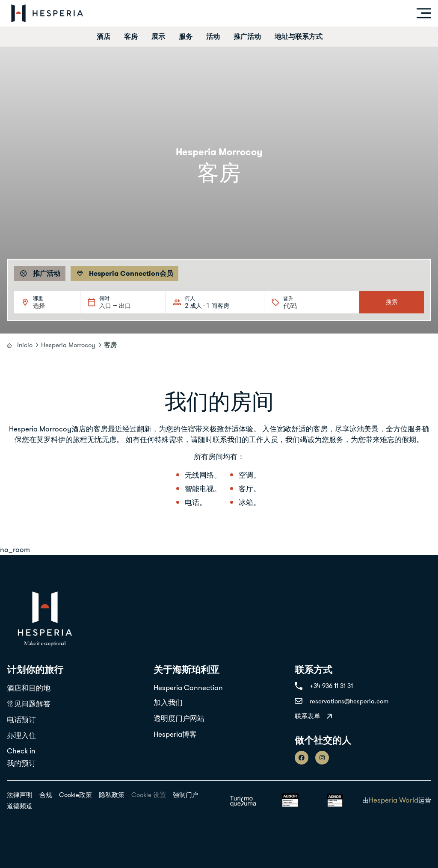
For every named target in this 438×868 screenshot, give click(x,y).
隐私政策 (112, 795)
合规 (46, 795)
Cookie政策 (75, 795)
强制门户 (186, 795)
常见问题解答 (29, 704)
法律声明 (20, 795)
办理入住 (21, 735)
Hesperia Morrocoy (68, 345)
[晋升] (304, 306)
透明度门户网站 (179, 718)
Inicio (25, 345)
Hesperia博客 (175, 734)
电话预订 (21, 720)
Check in (21, 751)
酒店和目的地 (29, 688)
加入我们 (168, 703)
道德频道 (20, 806)
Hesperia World (394, 800)
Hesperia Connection (188, 688)
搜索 (392, 302)
